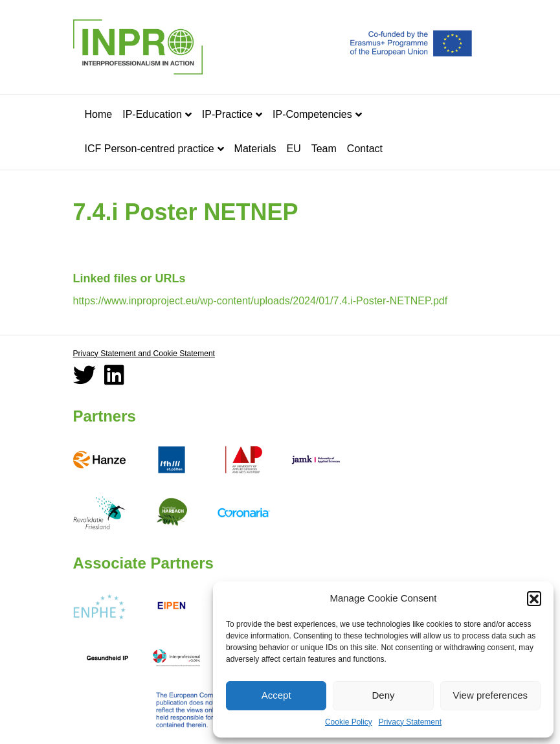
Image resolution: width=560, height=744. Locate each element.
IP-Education (152, 114)
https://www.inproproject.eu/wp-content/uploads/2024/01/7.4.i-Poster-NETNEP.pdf (261, 301)
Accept (276, 695)
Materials (255, 149)
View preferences (491, 695)
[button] (534, 598)
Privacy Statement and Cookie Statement (144, 354)
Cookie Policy (349, 722)
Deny (383, 695)
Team (324, 149)
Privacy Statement (410, 722)
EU (293, 149)
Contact (365, 149)
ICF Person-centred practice (150, 149)
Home (99, 114)
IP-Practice (227, 114)
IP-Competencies (312, 114)
